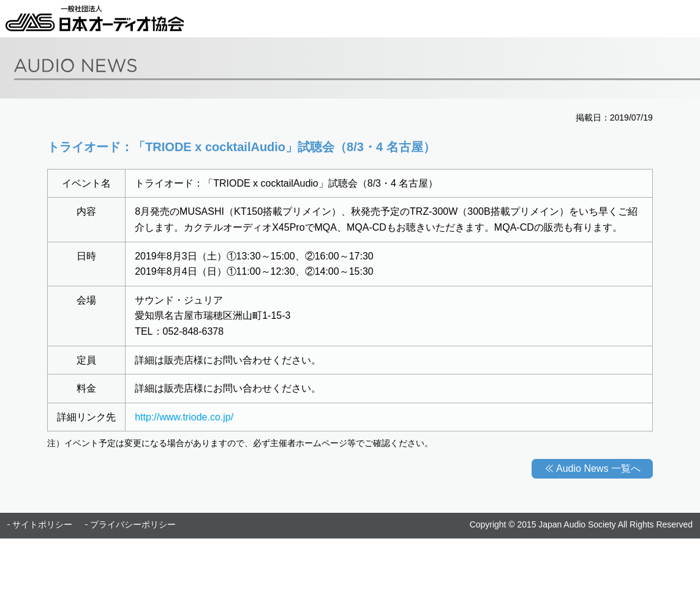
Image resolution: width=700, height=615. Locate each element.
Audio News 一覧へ (598, 468)
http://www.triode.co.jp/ (184, 417)
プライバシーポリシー (133, 524)
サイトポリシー (42, 524)
